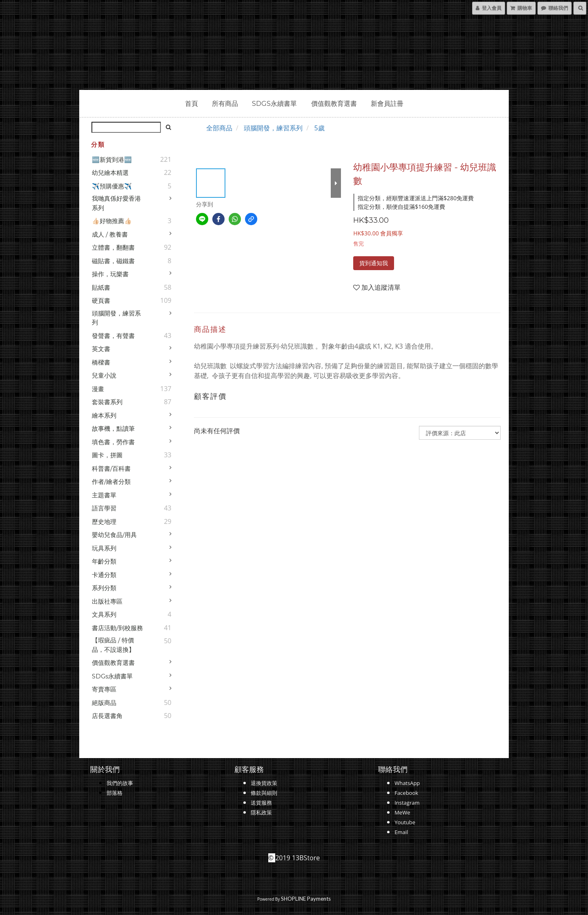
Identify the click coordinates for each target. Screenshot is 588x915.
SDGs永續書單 (274, 104)
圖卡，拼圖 (107, 455)
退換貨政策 (264, 783)
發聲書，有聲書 (113, 336)
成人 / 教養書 (110, 234)
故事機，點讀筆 (113, 428)
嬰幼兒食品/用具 (114, 535)
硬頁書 (101, 301)
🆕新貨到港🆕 (112, 160)
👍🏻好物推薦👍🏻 (112, 221)
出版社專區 (107, 601)
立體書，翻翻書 (113, 247)
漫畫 (98, 389)
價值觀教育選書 (334, 104)
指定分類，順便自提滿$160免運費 (401, 207)
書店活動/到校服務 (117, 628)
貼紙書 (101, 287)
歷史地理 (104, 522)
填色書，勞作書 (113, 442)
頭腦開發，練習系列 (116, 318)
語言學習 (104, 508)
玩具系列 (104, 548)
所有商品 (225, 104)
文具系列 (104, 614)
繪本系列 (104, 415)
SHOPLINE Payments (306, 899)
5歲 (319, 128)
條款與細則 (264, 793)
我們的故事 (120, 783)
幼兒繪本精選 (110, 173)
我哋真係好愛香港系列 (116, 203)
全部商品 (219, 128)
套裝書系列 (107, 402)
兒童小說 (104, 375)
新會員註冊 (387, 104)
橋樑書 (101, 362)
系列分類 (104, 588)
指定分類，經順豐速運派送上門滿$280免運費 (416, 198)
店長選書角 (107, 716)
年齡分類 (104, 561)
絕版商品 (104, 703)
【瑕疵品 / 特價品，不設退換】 (113, 645)
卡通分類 (104, 575)
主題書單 (104, 495)
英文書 (101, 349)
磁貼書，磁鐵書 (113, 261)
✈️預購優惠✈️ (112, 186)
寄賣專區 (104, 689)
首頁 (192, 104)
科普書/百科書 (111, 469)
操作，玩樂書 (110, 274)
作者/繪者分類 (111, 482)
